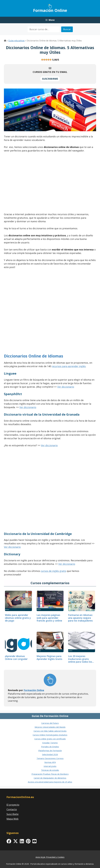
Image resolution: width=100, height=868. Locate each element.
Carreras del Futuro (50, 723)
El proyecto (13, 805)
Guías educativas (16, 41)
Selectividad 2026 (50, 754)
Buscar (67, 29)
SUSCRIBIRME (50, 79)
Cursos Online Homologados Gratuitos (50, 735)
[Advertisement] (50, 183)
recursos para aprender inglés (69, 366)
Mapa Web (12, 819)
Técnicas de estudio (50, 770)
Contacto (12, 809)
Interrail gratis (50, 766)
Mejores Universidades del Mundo (50, 727)
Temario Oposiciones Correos (50, 758)
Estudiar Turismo (50, 743)
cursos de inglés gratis (53, 571)
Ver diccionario (66, 387)
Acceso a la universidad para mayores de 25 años (50, 782)
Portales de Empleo (50, 747)
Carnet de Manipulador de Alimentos (50, 778)
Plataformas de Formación (50, 750)
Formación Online (50, 10)
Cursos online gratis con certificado (50, 739)
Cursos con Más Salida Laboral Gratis (50, 731)
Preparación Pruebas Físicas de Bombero (50, 774)
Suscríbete (12, 814)
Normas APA (50, 762)
